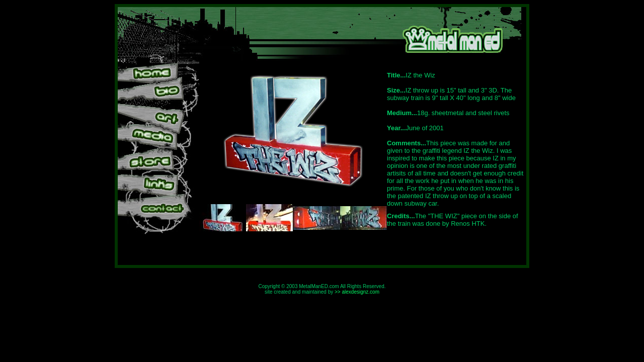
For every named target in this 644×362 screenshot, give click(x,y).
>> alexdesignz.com (357, 292)
